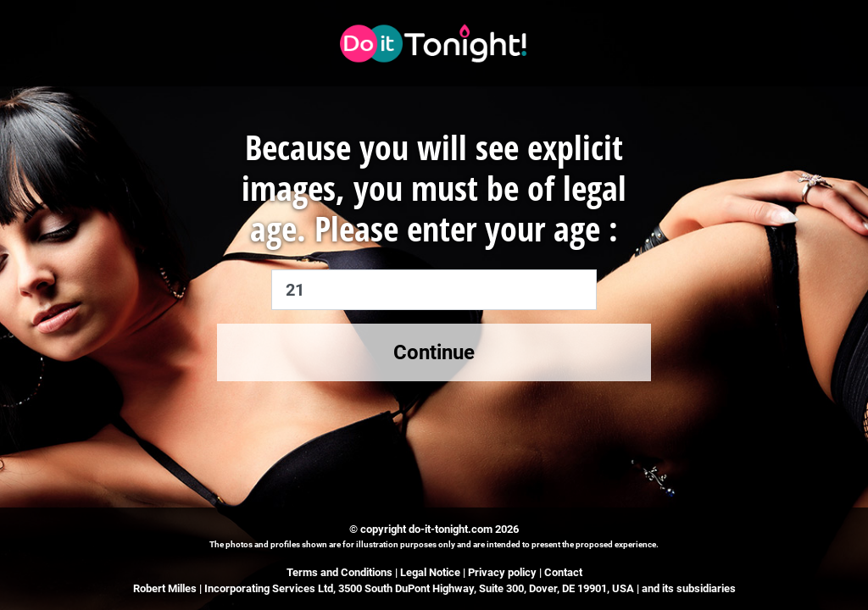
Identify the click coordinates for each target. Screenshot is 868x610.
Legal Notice (431, 572)
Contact (563, 572)
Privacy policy (502, 572)
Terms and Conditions (339, 572)
